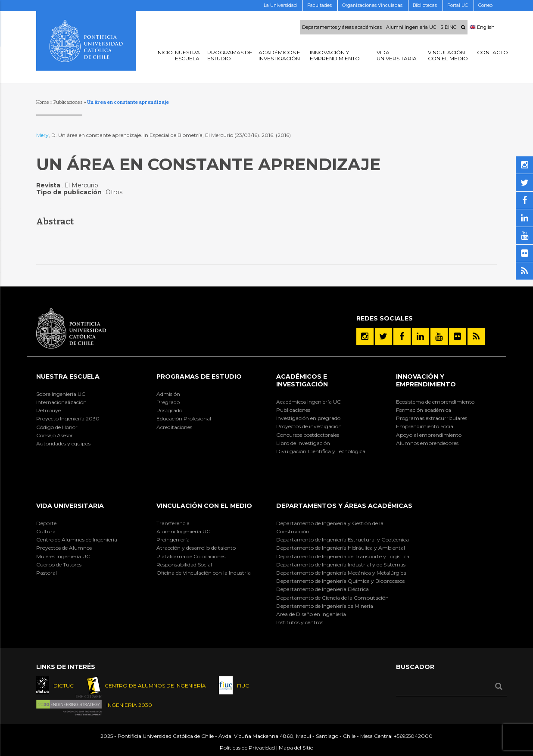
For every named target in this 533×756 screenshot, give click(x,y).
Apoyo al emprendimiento (429, 435)
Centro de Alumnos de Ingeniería (77, 540)
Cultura (46, 531)
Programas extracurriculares (432, 418)
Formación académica (424, 410)
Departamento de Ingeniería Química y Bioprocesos (340, 581)
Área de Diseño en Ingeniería (311, 614)
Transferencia (173, 523)
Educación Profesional (184, 418)
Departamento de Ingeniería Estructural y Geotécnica (343, 540)
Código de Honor (57, 427)
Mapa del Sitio (296, 748)
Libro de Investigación (303, 443)
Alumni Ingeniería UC (183, 531)
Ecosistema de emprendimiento (435, 402)
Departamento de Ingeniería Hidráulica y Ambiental (341, 548)
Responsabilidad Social (184, 565)
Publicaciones (68, 102)
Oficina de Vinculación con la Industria (204, 573)
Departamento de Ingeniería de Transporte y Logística (343, 556)
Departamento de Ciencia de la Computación (332, 598)
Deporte (46, 523)
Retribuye (48, 410)
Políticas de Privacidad (247, 748)
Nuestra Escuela (68, 376)
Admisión (168, 394)
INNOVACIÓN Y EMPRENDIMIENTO (426, 380)
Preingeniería (173, 540)
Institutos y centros (300, 622)
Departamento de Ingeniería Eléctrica (323, 589)
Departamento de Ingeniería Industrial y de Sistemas (341, 565)
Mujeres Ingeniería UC (63, 556)
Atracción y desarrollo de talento (196, 548)
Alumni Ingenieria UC (411, 27)
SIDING (449, 27)
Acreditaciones (174, 427)
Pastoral (47, 573)
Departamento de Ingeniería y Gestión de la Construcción (330, 527)
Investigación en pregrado (308, 418)
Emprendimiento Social (425, 426)
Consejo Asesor (55, 435)
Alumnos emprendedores (427, 443)
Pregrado (168, 402)
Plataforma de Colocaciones (191, 556)
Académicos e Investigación (302, 380)
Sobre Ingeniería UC (61, 394)
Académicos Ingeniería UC (309, 402)
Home (43, 102)
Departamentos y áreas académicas (342, 27)
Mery (42, 135)
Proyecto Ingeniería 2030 (68, 418)
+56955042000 (413, 736)
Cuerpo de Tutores (59, 565)
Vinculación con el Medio (204, 506)
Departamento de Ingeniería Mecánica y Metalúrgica (341, 573)
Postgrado (169, 410)
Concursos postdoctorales (308, 435)
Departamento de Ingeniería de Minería (325, 606)
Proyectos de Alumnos (64, 548)
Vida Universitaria (70, 506)
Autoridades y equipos (63, 443)
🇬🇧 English (482, 27)
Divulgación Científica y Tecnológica (321, 451)
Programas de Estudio (199, 376)
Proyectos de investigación (309, 426)
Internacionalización (61, 402)
